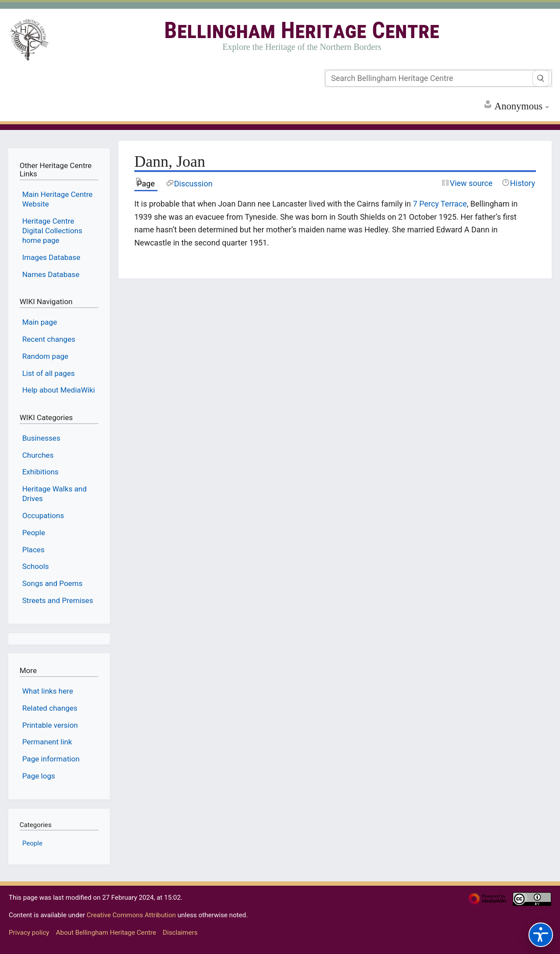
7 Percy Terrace (440, 204)
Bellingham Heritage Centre (302, 30)
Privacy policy (29, 933)
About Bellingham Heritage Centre (106, 933)
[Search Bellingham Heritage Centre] (438, 78)
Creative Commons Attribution (131, 915)
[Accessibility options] (541, 935)
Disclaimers (180, 933)
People (32, 843)
